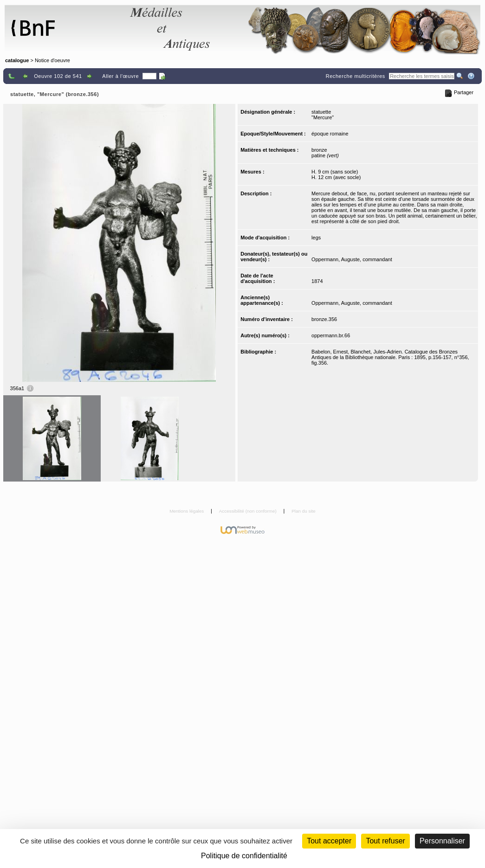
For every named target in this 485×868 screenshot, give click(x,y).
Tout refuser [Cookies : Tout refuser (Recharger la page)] (385, 841)
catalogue (17, 60)
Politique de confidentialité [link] (244, 856)
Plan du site (304, 511)
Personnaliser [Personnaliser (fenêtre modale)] (442, 841)
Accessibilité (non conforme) (249, 511)
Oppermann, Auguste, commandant (352, 259)
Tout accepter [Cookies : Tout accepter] (329, 841)
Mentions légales (187, 511)
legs (316, 238)
